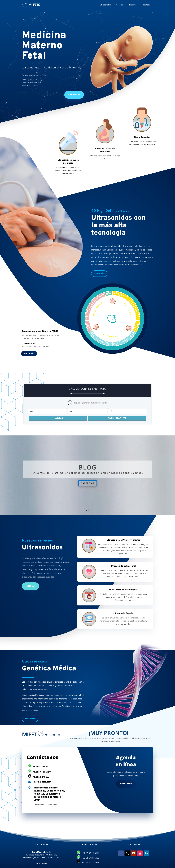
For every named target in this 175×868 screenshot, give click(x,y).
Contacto (147, 5)
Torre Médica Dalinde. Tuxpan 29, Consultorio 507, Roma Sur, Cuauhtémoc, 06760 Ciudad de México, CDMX (49, 794)
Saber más (99, 274)
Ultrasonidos (105, 5)
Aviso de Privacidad (41, 863)
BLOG (88, 467)
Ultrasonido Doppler (123, 613)
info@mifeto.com (42, 782)
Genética (120, 5)
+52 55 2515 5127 (42, 767)
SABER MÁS (88, 483)
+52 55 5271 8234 (42, 777)
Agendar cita (126, 784)
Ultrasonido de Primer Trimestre (123, 540)
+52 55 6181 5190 (42, 772)
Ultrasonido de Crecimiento (123, 590)
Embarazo (133, 5)
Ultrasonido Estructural (123, 566)
